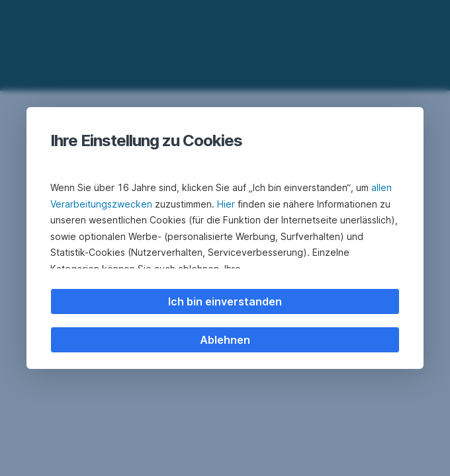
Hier (226, 204)
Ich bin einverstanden (225, 301)
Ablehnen (225, 340)
